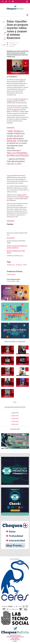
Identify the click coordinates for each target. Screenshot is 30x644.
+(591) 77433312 (15, 638)
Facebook (23, 99)
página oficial (21, 195)
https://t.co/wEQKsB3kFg (17, 153)
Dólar (25, 265)
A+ (5, 45)
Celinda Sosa (11, 265)
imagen (22, 80)
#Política (18, 131)
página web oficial (13, 101)
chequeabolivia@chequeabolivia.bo (15, 637)
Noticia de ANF (11, 238)
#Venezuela (12, 141)
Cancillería (19, 265)
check (3, 22)
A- (2, 45)
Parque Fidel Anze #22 (15, 635)
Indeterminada (12, 275)
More (15, 402)
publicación (17, 110)
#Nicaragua (18, 138)
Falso (15, 45)
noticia (10, 176)
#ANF (10, 131)
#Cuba (9, 138)
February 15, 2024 (14, 164)
